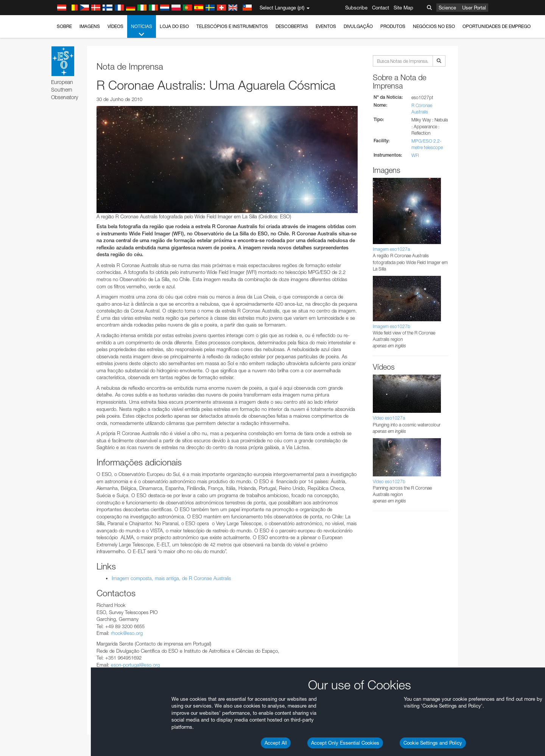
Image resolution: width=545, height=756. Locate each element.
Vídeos (115, 26)
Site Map (403, 8)
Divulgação (358, 26)
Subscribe (356, 8)
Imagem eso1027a (391, 249)
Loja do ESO (174, 26)
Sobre (64, 26)
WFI (415, 155)
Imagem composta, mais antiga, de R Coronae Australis (171, 578)
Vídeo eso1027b (389, 481)
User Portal (474, 8)
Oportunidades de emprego (497, 26)
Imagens (90, 26)
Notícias (142, 31)
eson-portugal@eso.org (135, 665)
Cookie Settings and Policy (433, 743)
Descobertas (292, 26)
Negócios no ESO (434, 26)
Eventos (326, 26)
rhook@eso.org (127, 633)
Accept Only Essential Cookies (345, 743)
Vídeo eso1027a (389, 418)
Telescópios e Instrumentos (232, 26)
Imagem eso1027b (392, 326)
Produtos (393, 26)
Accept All (276, 743)
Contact (381, 8)
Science (447, 8)
